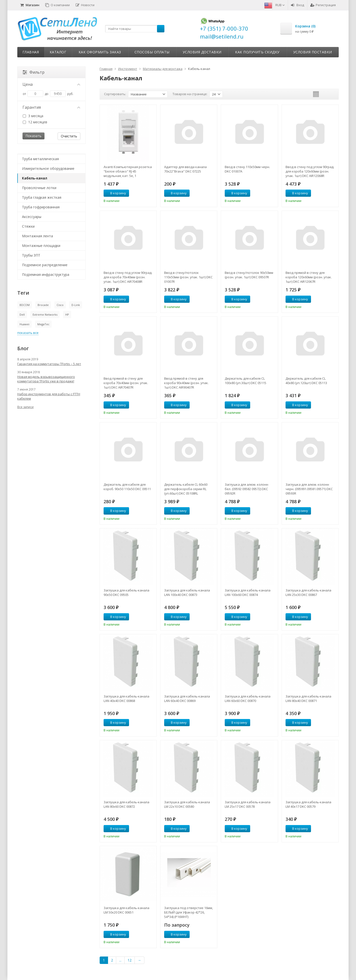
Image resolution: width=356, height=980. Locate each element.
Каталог (58, 52)
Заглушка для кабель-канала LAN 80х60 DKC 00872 (126, 804)
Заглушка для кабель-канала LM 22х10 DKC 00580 (187, 804)
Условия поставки (313, 52)
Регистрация (323, 5)
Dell (22, 315)
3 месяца (33, 116)
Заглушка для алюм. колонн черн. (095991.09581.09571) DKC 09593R (309, 489)
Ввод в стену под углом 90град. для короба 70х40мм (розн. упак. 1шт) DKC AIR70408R (128, 277)
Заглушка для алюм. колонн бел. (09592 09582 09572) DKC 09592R (246, 489)
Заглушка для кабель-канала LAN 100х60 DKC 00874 (248, 592)
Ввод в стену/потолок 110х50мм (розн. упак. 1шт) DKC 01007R (188, 277)
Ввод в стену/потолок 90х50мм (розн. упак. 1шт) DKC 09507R (249, 275)
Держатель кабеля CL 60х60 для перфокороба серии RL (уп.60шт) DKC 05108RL (186, 489)
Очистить (69, 136)
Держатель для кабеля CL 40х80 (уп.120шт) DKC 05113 (306, 381)
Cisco (60, 305)
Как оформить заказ (100, 52)
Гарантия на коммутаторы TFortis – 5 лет (49, 364)
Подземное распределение (45, 265)
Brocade (43, 305)
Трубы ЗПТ (31, 255)
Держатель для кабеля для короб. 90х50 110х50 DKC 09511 (127, 487)
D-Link (76, 305)
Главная (31, 52)
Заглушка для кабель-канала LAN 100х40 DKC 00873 (187, 592)
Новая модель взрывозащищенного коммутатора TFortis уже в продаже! (46, 379)
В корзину (115, 193)
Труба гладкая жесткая (42, 197)
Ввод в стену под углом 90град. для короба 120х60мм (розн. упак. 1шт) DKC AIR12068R (310, 171)
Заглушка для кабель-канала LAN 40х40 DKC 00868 (126, 698)
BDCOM (25, 305)
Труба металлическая (40, 159)
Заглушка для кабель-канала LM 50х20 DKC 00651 (126, 910)
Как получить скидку (257, 52)
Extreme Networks (45, 315)
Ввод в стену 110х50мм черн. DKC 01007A (247, 169)
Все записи (25, 407)
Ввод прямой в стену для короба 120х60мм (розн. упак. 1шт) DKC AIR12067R (309, 277)
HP (67, 315)
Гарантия (51, 107)
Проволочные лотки (39, 188)
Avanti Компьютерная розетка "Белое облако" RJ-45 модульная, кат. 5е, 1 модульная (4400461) (128, 171)
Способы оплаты (152, 52)
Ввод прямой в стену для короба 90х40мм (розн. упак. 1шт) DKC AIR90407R (186, 383)
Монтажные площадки (41, 246)
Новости (85, 5)
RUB (280, 5)
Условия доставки (202, 52)
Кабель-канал (35, 178)
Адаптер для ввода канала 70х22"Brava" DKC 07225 (185, 169)
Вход (298, 5)
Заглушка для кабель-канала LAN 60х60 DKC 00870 (248, 698)
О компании (57, 5)
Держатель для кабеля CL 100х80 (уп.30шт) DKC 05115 (245, 381)
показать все (28, 333)
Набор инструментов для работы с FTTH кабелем (49, 396)
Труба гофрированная (41, 207)
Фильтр (33, 72)
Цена (51, 84)
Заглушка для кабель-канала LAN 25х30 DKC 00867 (308, 592)
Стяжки (28, 226)
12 (130, 960)
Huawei (24, 324)
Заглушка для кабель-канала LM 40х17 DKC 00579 (308, 804)
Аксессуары (32, 217)
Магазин (30, 5)
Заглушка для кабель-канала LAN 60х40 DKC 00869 (187, 698)
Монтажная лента (37, 236)
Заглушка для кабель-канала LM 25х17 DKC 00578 (248, 804)
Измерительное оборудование (48, 168)
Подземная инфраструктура (46, 274)
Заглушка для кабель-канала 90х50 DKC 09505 (126, 592)
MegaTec (43, 324)
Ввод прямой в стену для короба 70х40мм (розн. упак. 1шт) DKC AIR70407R (126, 383)
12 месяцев (35, 122)
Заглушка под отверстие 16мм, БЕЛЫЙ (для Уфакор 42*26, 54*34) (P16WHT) (189, 912)
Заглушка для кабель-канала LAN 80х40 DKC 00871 (308, 698)
